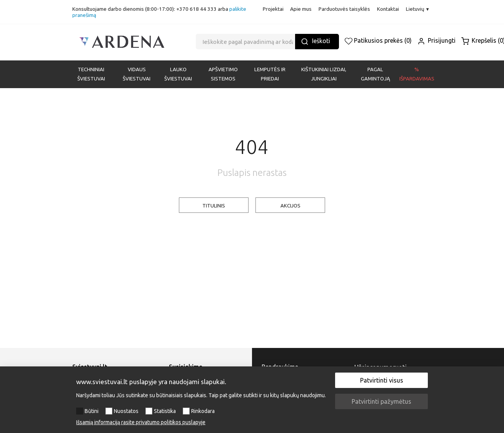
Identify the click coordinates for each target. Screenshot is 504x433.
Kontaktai (388, 9)
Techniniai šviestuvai (91, 74)
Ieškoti (315, 41)
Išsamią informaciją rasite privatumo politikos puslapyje (141, 422)
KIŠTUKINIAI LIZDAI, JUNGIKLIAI (324, 74)
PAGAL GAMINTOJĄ (375, 74)
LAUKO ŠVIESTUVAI (178, 74)
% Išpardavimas (417, 74)
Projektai (273, 9)
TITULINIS (214, 206)
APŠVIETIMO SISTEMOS (223, 74)
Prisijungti (436, 40)
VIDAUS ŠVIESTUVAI (137, 74)
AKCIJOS (290, 206)
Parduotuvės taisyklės (344, 9)
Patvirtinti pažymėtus (381, 401)
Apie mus (301, 9)
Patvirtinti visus (382, 380)
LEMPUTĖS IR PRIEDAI (270, 74)
